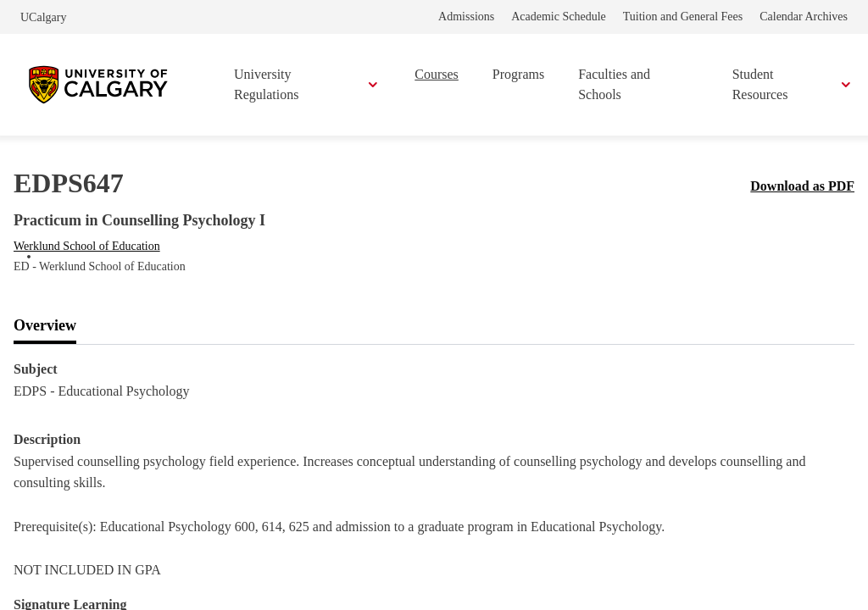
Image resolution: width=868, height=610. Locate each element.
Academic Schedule (559, 17)
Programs (518, 74)
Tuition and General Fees (683, 17)
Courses (437, 74)
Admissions (466, 17)
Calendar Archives (804, 17)
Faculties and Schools (614, 84)
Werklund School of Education (87, 246)
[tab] (45, 326)
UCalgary (43, 17)
